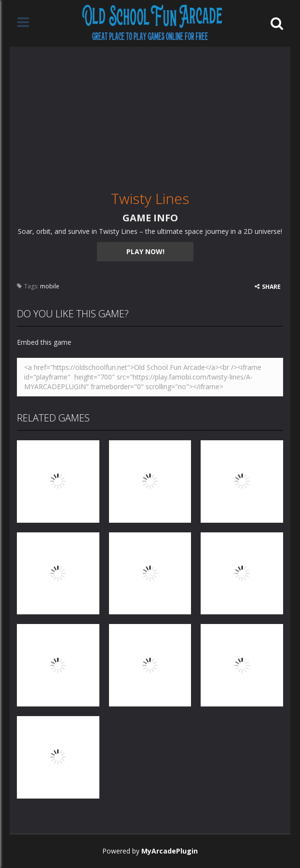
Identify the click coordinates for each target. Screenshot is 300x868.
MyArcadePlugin (170, 851)
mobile (50, 286)
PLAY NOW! (145, 251)
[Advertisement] (150, 114)
